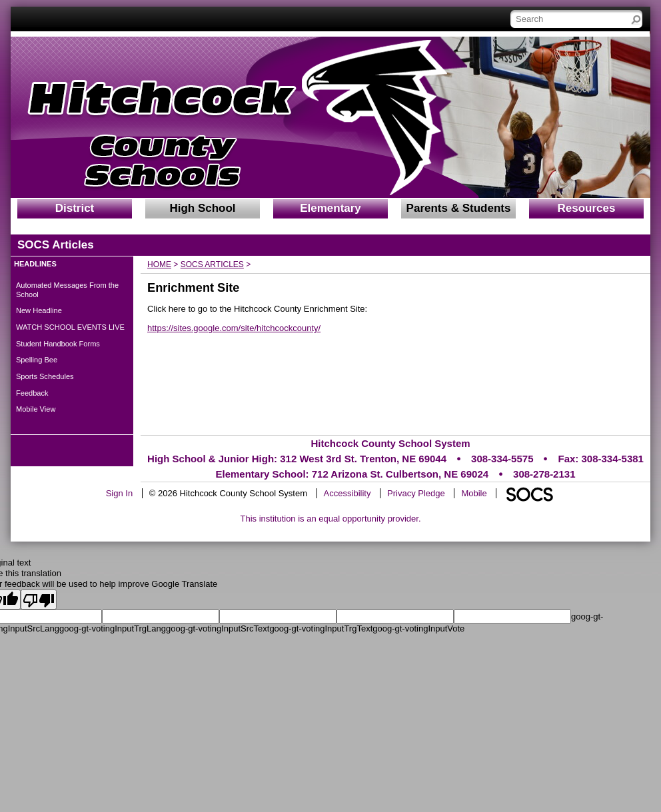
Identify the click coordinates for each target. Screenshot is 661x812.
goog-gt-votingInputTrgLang (113, 628)
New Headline (39, 310)
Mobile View (36, 409)
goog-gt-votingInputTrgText (321, 628)
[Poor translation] (39, 600)
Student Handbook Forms (58, 344)
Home (159, 264)
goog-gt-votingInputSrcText (218, 628)
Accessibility (347, 493)
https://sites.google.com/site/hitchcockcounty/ (234, 328)
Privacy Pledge (416, 493)
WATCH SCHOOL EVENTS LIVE (70, 327)
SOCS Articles (212, 264)
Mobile (474, 493)
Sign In (119, 493)
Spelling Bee (37, 360)
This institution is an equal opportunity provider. (331, 519)
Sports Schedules (45, 376)
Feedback (32, 393)
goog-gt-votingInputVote (418, 628)
